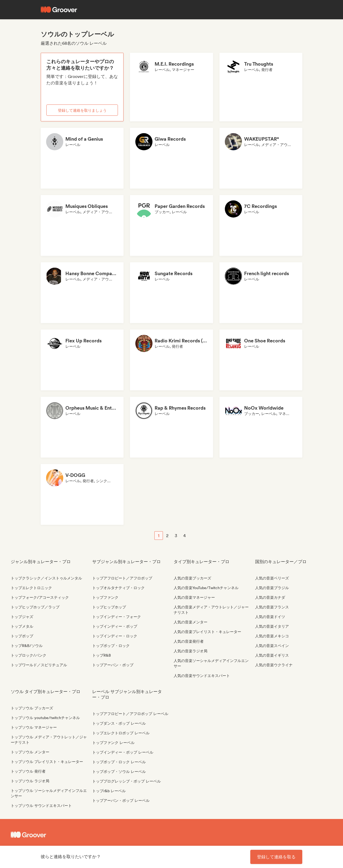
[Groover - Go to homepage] (51, 835)
